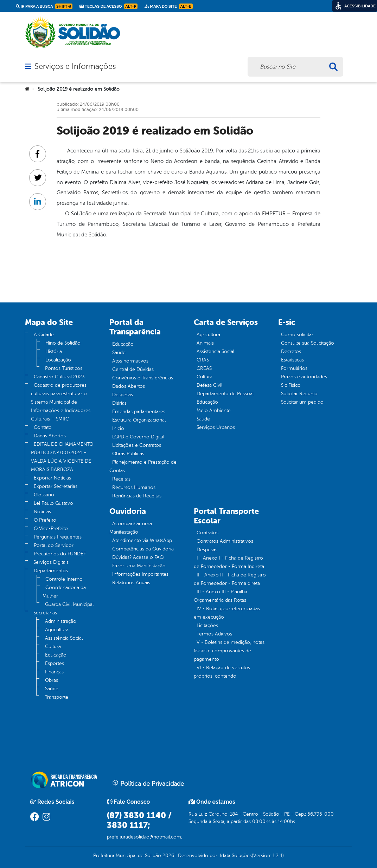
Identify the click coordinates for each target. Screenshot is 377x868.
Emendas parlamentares (139, 412)
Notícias (42, 512)
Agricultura (57, 630)
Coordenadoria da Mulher (64, 592)
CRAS (203, 360)
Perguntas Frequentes (58, 537)
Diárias (119, 403)
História (54, 351)
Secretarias (45, 613)
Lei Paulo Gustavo (53, 503)
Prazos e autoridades (304, 377)
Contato (43, 427)
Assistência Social (64, 638)
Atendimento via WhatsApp (142, 540)
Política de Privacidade (148, 783)
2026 (168, 856)
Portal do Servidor (54, 545)
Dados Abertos (129, 386)
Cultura (53, 647)
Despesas (123, 395)
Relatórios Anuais (131, 583)
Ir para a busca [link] (44, 6)
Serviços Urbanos (216, 427)
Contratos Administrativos (225, 541)
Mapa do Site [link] (169, 6)
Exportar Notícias (52, 478)
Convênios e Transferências (143, 378)
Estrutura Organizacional (139, 420)
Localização (58, 360)
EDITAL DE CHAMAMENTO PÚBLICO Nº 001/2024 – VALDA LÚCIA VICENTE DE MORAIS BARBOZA (62, 457)
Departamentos (51, 571)
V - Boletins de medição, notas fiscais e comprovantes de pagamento (229, 651)
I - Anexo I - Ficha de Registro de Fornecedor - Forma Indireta (229, 562)
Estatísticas (292, 360)
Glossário (44, 495)
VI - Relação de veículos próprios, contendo (222, 672)
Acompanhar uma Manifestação (131, 528)
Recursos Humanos (134, 487)
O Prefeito (45, 520)
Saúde (52, 689)
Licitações (207, 625)
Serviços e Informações (75, 66)
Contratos (207, 533)
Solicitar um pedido (302, 402)
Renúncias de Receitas (137, 496)
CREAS (204, 368)
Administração (61, 621)
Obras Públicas (128, 454)
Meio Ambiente (214, 410)
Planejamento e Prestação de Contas (143, 466)
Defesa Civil (209, 385)
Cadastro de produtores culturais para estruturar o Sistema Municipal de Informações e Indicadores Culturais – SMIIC (61, 402)
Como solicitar (297, 335)
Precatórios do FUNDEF (60, 554)
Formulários (294, 368)
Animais (205, 343)
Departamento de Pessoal (225, 394)
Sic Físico (291, 385)
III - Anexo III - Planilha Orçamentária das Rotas (221, 596)
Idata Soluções (236, 856)
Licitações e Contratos (137, 445)
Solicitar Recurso (299, 394)
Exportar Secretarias (56, 486)
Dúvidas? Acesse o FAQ (138, 557)
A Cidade (44, 335)
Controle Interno (64, 579)
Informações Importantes (140, 574)
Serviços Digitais (51, 562)
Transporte (56, 697)
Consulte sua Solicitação (308, 343)
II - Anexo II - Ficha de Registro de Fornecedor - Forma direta (230, 579)
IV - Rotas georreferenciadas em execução (227, 613)
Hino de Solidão (63, 343)
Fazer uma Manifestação (139, 566)
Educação (56, 655)
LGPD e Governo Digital (138, 437)
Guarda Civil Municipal (69, 604)
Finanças (54, 672)
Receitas (121, 479)
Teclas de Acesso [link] (108, 6)
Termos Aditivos (214, 634)
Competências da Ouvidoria (143, 549)
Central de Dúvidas (133, 369)
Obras (52, 680)
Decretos (291, 351)
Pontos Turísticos (64, 368)
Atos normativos (130, 361)
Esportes (55, 663)
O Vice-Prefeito (51, 528)
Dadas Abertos (50, 436)
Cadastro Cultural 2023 (59, 377)
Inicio (118, 428)
